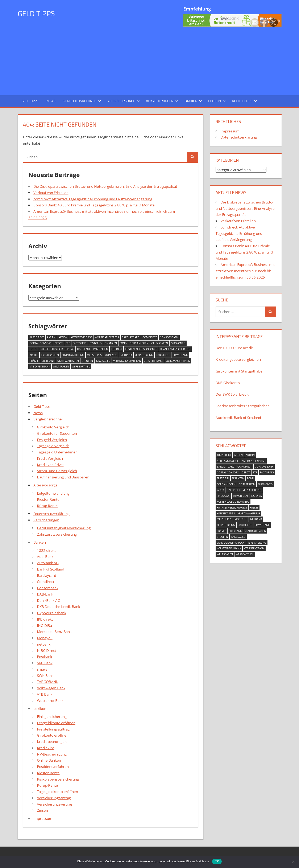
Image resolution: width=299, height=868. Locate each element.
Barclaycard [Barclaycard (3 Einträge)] (131, 337)
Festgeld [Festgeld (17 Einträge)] (96, 343)
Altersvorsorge (124, 101)
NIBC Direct (47, 651)
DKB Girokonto (228, 383)
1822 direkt (46, 550)
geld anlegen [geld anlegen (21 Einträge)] (139, 343)
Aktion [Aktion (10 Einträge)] (63, 337)
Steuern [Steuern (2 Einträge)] (87, 361)
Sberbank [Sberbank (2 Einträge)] (48, 361)
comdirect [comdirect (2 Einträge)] (150, 337)
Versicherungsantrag (54, 798)
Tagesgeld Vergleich (53, 446)
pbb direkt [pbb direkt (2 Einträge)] (163, 355)
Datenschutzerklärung (51, 514)
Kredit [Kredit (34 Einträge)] (34, 355)
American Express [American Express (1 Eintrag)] (107, 337)
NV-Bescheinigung (52, 754)
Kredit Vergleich (50, 458)
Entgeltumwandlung (53, 493)
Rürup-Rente (47, 785)
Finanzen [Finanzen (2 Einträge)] (111, 343)
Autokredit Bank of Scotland (238, 418)
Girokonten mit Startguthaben (240, 371)
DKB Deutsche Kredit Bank (59, 607)
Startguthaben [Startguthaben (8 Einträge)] (68, 361)
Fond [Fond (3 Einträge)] (123, 343)
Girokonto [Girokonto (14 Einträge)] (178, 343)
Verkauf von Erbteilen (51, 193)
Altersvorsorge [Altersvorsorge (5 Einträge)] (81, 337)
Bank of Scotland (51, 569)
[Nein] (293, 861)
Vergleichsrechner (82, 101)
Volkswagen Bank (51, 688)
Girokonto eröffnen (53, 735)
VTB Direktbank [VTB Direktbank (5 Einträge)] (40, 367)
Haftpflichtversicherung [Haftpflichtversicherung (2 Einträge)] (57, 349)
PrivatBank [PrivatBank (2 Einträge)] (180, 355)
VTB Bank (45, 694)
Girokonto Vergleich (53, 427)
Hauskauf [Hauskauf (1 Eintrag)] (84, 349)
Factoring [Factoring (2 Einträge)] (80, 343)
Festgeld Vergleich (52, 440)
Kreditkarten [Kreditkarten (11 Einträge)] (50, 355)
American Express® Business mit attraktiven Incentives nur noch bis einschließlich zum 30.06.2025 (245, 271)
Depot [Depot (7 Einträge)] (59, 343)
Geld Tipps (37, 13)
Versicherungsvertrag (55, 804)
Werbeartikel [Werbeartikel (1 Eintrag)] (81, 367)
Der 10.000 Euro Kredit (234, 348)
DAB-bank (45, 594)
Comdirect (46, 582)
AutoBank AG (48, 563)
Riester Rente (48, 499)
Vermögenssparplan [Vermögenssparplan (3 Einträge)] (127, 361)
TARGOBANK (48, 682)
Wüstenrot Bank (50, 701)
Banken (193, 101)
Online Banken (49, 760)
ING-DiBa (44, 626)
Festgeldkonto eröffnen (56, 723)
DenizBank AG (49, 600)
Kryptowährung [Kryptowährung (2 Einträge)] (73, 355)
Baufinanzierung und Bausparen (63, 477)
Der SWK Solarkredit (232, 394)
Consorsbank (48, 588)
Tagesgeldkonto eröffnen (57, 792)
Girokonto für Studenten (57, 433)
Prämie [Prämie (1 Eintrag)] (34, 361)
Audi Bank (45, 557)
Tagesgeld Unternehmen (57, 452)
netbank (44, 644)
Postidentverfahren (53, 767)
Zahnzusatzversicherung (57, 534)
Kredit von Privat (50, 465)
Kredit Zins (46, 748)
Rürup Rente (47, 506)
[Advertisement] (150, 60)
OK (217, 861)
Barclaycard (47, 575)
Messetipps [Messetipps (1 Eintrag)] (94, 355)
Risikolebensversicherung (58, 779)
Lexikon (217, 101)
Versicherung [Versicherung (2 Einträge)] (153, 361)
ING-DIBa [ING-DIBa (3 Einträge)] (117, 349)
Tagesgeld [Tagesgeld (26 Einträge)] (103, 361)
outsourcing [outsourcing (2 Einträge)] (144, 355)
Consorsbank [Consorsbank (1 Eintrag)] (169, 337)
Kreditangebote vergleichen (238, 359)
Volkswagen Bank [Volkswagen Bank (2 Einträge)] (178, 361)
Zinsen (42, 810)
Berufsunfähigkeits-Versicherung (64, 528)
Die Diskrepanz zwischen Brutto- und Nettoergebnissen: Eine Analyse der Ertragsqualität (105, 186)
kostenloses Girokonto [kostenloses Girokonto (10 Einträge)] (141, 349)
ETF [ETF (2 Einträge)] (68, 343)
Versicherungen (162, 101)
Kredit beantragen (52, 742)
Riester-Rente (48, 773)
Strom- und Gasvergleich (57, 471)
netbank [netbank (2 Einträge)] (126, 355)
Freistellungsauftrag (53, 729)
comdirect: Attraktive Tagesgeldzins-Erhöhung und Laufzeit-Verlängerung (93, 199)
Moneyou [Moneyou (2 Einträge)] (111, 355)
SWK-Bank (45, 676)
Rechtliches (244, 101)
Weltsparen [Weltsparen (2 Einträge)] (61, 367)
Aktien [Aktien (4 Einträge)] (51, 337)
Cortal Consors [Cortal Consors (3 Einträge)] (41, 343)
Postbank (45, 657)
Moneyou (45, 638)
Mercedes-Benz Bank (54, 632)
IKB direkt (45, 619)
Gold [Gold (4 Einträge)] (33, 349)
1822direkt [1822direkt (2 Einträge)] (37, 337)
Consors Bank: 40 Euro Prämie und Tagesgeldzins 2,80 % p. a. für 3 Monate (94, 205)
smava (42, 669)
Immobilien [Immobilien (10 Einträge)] (101, 349)
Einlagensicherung (52, 717)
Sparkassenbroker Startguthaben (243, 406)
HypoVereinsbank (52, 613)
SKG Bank (45, 663)
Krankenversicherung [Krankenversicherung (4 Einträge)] (175, 349)
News (51, 101)
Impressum (43, 818)
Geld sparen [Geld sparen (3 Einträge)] (160, 343)
